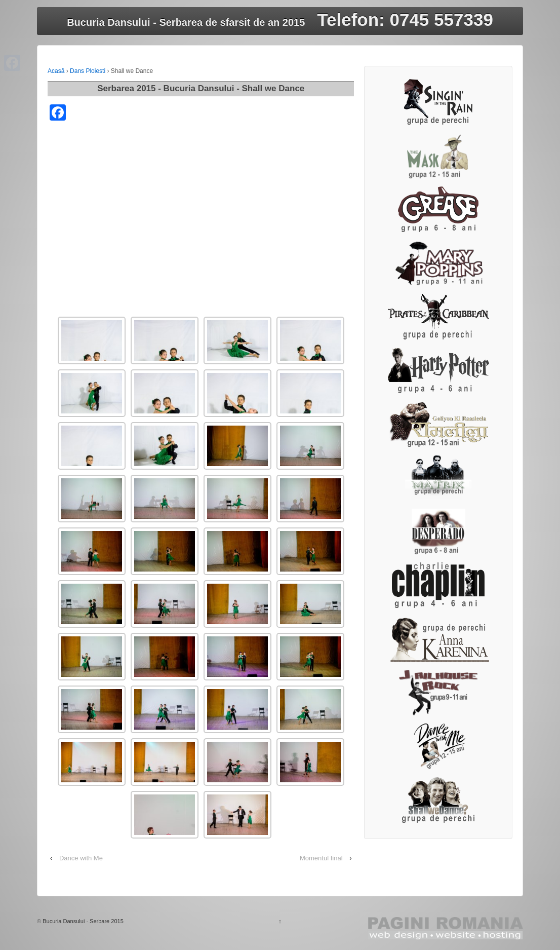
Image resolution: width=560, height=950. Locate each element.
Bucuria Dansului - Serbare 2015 (83, 921)
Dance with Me (81, 858)
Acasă (56, 71)
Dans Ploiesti (88, 71)
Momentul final (321, 858)
